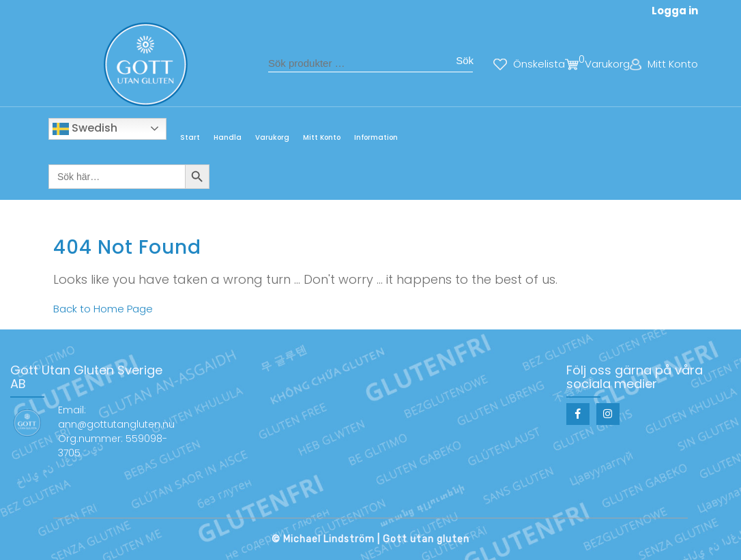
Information (376, 137)
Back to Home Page (103, 309)
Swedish (85, 129)
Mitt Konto (322, 137)
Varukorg (272, 137)
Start (190, 137)
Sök (465, 60)
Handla (228, 137)
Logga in (675, 11)
